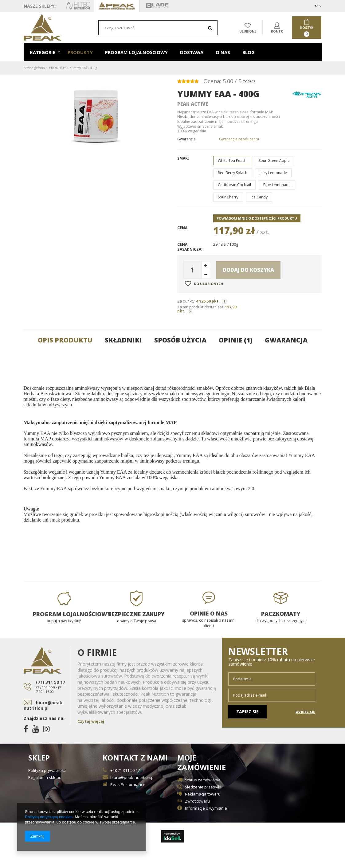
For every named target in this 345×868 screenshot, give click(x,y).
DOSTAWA (192, 52)
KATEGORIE (43, 52)
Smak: (183, 158)
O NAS (223, 52)
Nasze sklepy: (40, 6)
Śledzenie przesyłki (203, 787)
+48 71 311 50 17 (125, 771)
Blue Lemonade (277, 185)
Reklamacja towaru (203, 794)
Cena (182, 228)
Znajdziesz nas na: (44, 718)
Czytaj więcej (91, 721)
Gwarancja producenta (239, 139)
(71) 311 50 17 (51, 687)
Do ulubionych (204, 283)
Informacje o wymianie (206, 809)
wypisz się (305, 712)
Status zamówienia (203, 780)
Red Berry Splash (233, 173)
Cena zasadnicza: (190, 247)
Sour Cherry (228, 197)
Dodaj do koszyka (248, 270)
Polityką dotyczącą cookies (49, 817)
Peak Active (193, 104)
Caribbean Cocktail (234, 185)
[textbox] (158, 28)
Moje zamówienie (202, 762)
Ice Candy (259, 197)
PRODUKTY (80, 52)
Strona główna (34, 68)
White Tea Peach (232, 160)
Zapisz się (247, 712)
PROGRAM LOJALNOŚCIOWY (136, 52)
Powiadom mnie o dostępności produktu (257, 218)
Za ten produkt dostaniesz (200, 307)
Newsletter (272, 657)
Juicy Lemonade (273, 173)
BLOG (249, 52)
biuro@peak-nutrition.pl (44, 705)
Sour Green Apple (274, 160)
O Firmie (97, 652)
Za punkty (186, 301)
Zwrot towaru (197, 802)
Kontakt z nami (135, 758)
